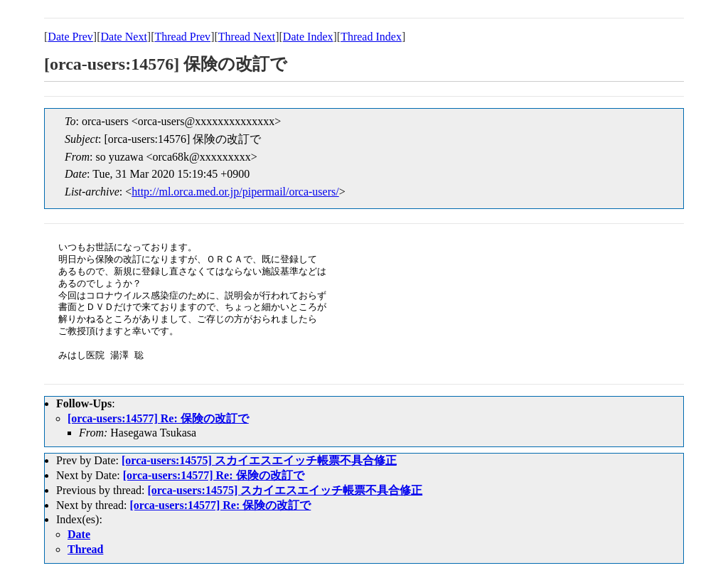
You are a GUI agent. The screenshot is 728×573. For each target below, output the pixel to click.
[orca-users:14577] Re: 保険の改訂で (158, 418)
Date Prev (70, 37)
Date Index (308, 37)
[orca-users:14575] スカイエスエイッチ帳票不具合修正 (259, 460)
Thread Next (247, 37)
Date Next (124, 37)
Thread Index (371, 37)
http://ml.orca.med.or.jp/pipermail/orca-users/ (235, 192)
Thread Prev (182, 37)
